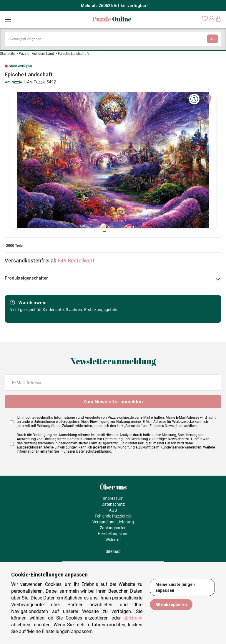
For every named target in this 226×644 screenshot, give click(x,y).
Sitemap (113, 551)
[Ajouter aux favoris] (207, 99)
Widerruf (113, 540)
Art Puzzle (13, 82)
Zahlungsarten (113, 528)
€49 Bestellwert (76, 261)
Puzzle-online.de (121, 418)
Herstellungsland (113, 534)
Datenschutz (113, 504)
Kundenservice (172, 447)
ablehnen (133, 618)
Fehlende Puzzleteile (113, 516)
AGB (113, 510)
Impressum (113, 498)
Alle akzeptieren (171, 604)
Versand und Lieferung (113, 522)
